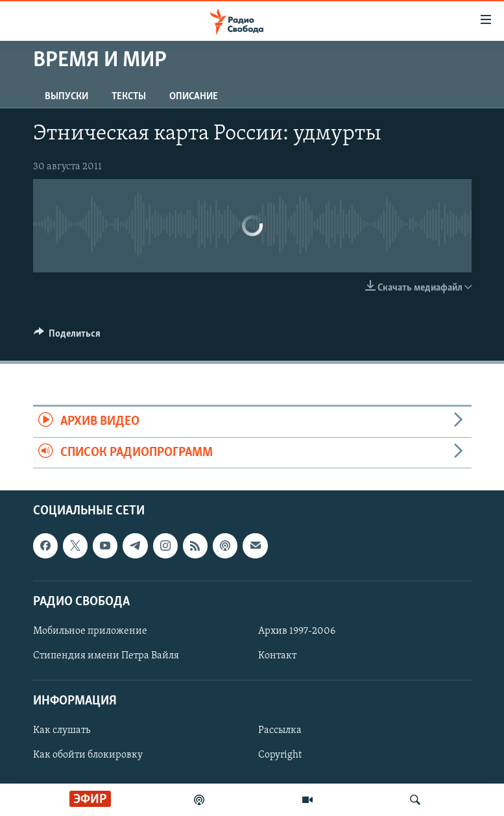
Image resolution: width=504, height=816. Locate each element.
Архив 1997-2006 (297, 631)
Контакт (277, 656)
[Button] (67, 337)
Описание (194, 97)
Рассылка (280, 730)
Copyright (280, 755)
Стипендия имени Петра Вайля (106, 656)
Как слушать (62, 730)
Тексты (129, 97)
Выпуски (66, 97)
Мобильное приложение (90, 631)
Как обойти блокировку (88, 755)
